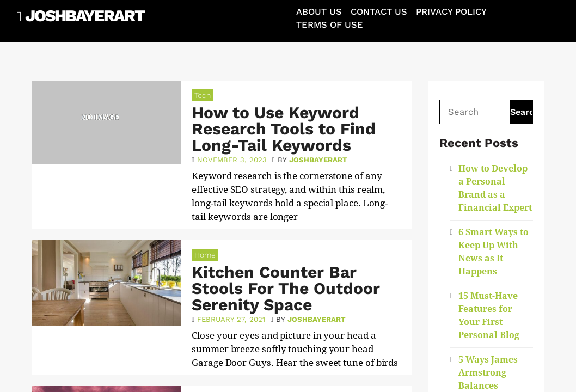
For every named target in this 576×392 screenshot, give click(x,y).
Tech (203, 95)
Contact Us (379, 12)
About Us (319, 12)
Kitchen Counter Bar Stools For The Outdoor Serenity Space (286, 288)
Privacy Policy (451, 12)
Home (205, 255)
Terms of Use (330, 25)
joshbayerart (318, 160)
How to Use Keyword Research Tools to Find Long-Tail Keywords (284, 129)
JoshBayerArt (85, 16)
